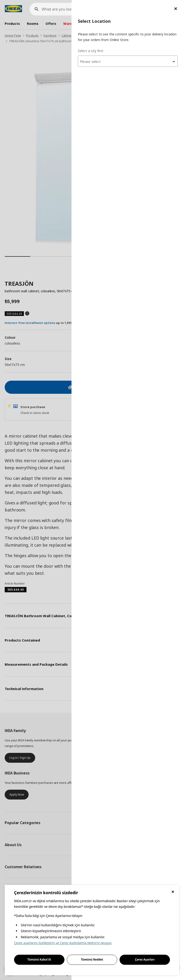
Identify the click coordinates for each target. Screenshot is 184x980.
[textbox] (128, 62)
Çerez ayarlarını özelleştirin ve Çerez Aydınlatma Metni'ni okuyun (63, 943)
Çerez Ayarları (145, 959)
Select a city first (91, 51)
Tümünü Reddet (92, 959)
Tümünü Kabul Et (39, 959)
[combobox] (128, 61)
